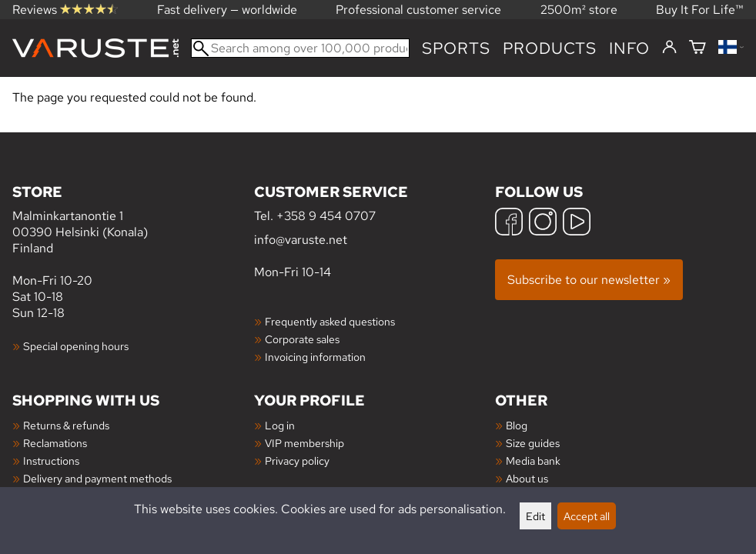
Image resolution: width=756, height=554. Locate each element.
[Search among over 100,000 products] (300, 48)
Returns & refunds (66, 425)
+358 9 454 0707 (326, 216)
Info (629, 48)
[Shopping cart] (697, 48)
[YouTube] (577, 224)
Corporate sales (302, 339)
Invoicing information (315, 357)
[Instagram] (543, 224)
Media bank (533, 461)
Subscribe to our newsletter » (589, 280)
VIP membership (304, 443)
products (550, 48)
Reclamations (55, 443)
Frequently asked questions (330, 321)
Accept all (587, 516)
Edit (535, 516)
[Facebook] (509, 224)
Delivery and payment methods (97, 478)
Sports (456, 48)
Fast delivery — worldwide (227, 10)
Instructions (51, 461)
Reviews (65, 10)
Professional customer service (418, 10)
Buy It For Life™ (700, 10)
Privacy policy (297, 461)
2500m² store (579, 10)
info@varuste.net (301, 240)
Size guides (533, 443)
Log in (280, 425)
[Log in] (669, 48)
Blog (517, 425)
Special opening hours (76, 346)
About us (527, 478)
